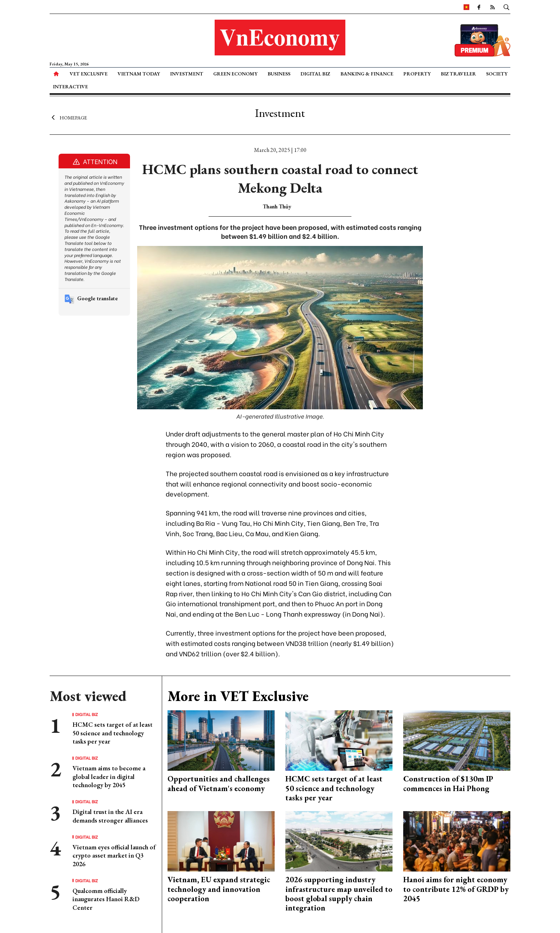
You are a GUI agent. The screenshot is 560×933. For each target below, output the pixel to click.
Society (497, 74)
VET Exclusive (89, 74)
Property (417, 74)
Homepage (68, 117)
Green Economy (235, 74)
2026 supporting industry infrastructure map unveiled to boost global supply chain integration (339, 894)
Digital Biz (315, 74)
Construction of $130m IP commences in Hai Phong (448, 783)
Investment (187, 74)
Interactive (70, 87)
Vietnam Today (139, 74)
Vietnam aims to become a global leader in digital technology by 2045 (109, 776)
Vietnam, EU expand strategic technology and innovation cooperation (219, 889)
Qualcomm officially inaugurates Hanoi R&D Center (106, 899)
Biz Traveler (458, 74)
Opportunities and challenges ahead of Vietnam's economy (219, 783)
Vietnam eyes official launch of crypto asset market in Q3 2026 (114, 855)
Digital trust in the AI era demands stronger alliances (110, 816)
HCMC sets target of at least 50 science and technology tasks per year (112, 733)
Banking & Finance (367, 74)
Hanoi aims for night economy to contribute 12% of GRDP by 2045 (456, 889)
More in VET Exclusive (238, 696)
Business (279, 74)
